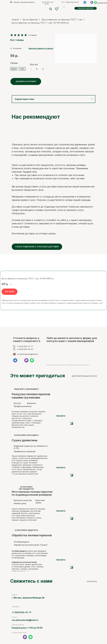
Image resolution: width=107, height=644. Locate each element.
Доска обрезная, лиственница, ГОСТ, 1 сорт (62, 19)
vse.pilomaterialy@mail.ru (28, 354)
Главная (15, 19)
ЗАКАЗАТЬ (61, 416)
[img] (49, 435)
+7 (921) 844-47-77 (25, 346)
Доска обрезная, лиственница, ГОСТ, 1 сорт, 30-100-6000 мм (40, 23)
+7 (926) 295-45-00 (25, 349)
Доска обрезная (30, 19)
